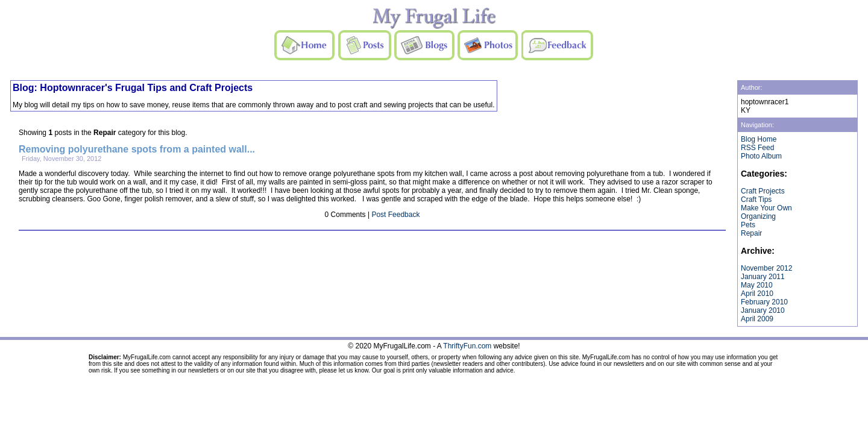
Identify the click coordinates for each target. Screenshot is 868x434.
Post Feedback (395, 215)
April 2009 (757, 319)
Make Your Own (766, 208)
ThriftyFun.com (467, 346)
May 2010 (757, 285)
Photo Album (761, 156)
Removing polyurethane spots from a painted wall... (137, 149)
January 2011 (763, 277)
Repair (751, 233)
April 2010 (757, 294)
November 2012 (766, 268)
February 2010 (764, 302)
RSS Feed (757, 148)
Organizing (758, 216)
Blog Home (759, 139)
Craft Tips (756, 200)
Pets (748, 225)
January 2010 (763, 310)
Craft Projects (763, 191)
